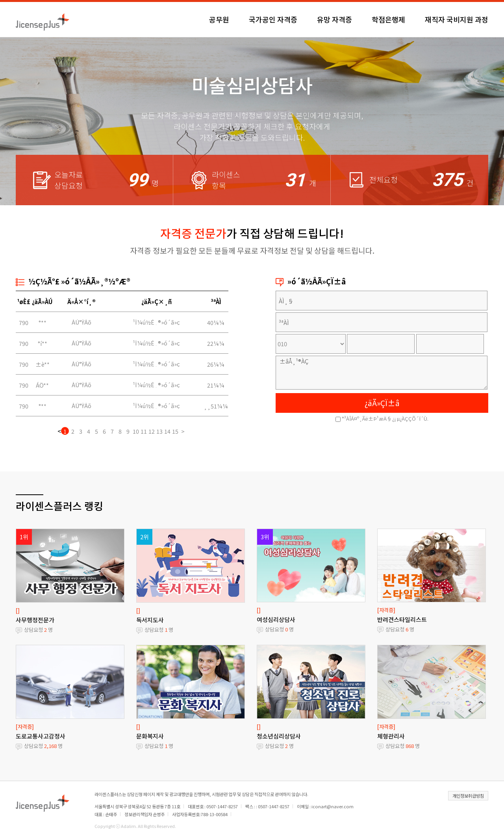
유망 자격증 (334, 19)
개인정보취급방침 (468, 796)
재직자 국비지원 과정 (457, 19)
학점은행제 (388, 19)
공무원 (219, 19)
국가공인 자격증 (273, 19)
